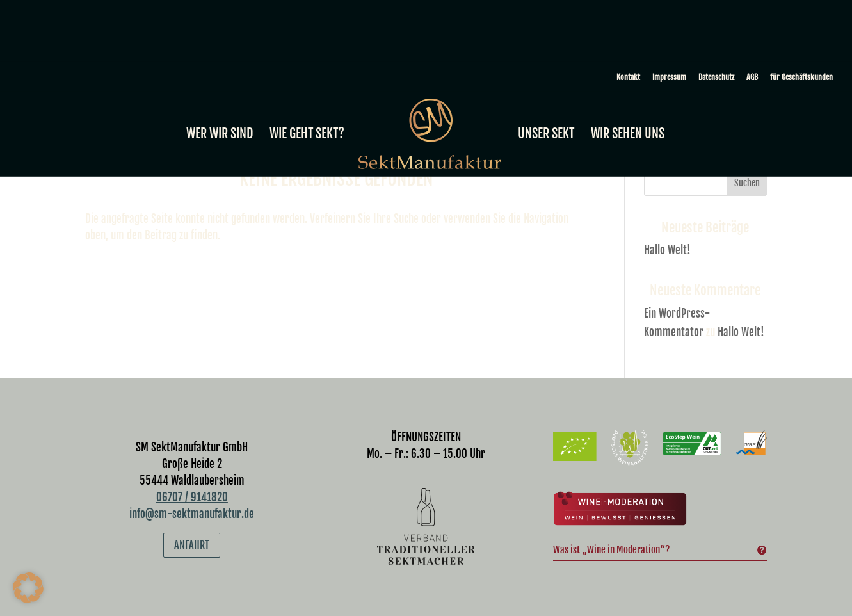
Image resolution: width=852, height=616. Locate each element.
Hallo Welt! (667, 250)
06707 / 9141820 (192, 497)
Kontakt (628, 77)
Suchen (747, 183)
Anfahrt (192, 545)
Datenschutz (716, 77)
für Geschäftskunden (801, 77)
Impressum (669, 77)
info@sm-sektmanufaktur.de (192, 514)
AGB (752, 77)
